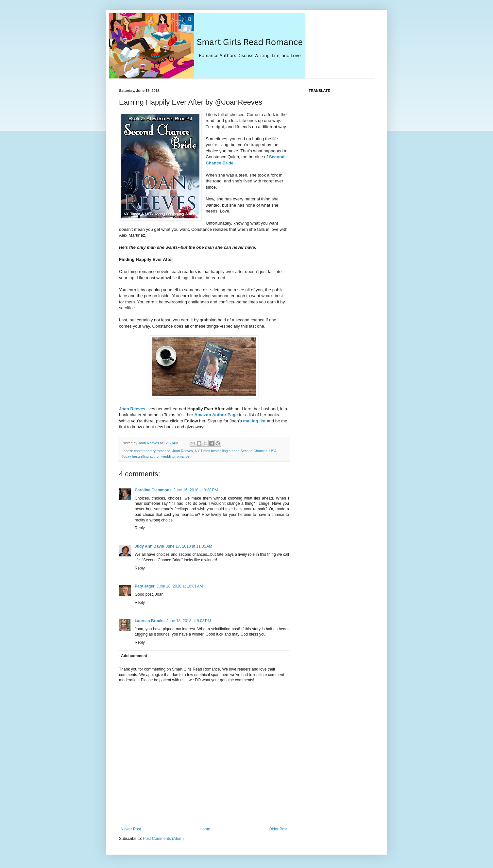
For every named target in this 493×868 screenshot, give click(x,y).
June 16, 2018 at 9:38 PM (196, 490)
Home (205, 829)
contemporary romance (152, 451)
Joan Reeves (132, 409)
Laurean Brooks (150, 621)
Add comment (134, 656)
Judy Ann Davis (149, 546)
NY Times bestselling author (217, 451)
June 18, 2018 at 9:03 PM (189, 621)
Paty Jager (145, 586)
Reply (140, 528)
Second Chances (254, 451)
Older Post (278, 829)
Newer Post (131, 829)
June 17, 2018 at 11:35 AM (189, 546)
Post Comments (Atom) (163, 839)
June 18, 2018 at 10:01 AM (180, 586)
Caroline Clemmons (153, 490)
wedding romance (175, 456)
